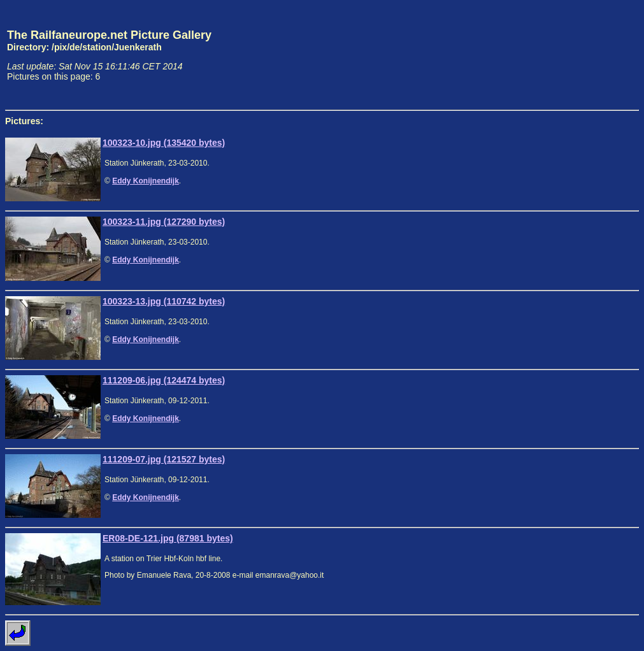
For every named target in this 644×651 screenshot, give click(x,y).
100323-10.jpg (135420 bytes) (164, 143)
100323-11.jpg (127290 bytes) (164, 222)
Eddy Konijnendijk (146, 181)
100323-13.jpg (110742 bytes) (164, 301)
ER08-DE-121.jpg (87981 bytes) (168, 538)
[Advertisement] (580, 55)
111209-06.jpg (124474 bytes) (164, 380)
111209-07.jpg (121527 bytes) (164, 459)
